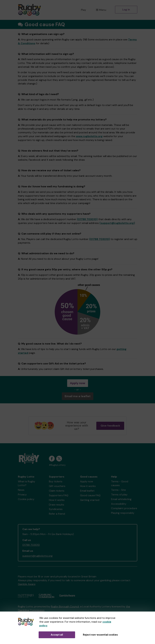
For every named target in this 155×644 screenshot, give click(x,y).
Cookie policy (26, 499)
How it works (57, 500)
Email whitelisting (121, 499)
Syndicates (56, 509)
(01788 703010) (87, 219)
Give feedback (110, 426)
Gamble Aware (27, 584)
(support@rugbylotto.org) (117, 223)
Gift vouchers (57, 486)
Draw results (57, 505)
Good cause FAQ (90, 495)
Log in (126, 10)
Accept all (57, 635)
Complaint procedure (124, 508)
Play (83, 10)
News (21, 490)
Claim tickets (57, 491)
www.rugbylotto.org (89, 136)
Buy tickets (56, 481)
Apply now (78, 383)
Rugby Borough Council (65, 606)
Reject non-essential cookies (100, 635)
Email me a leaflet (78, 396)
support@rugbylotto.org (37, 556)
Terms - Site (118, 490)
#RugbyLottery (57, 465)
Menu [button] (101, 10)
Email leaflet (87, 491)
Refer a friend (57, 514)
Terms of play (119, 495)
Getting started (90, 500)
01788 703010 (31, 545)
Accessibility (119, 504)
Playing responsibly (123, 513)
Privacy (22, 495)
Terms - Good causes (120, 483)
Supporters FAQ (59, 495)
